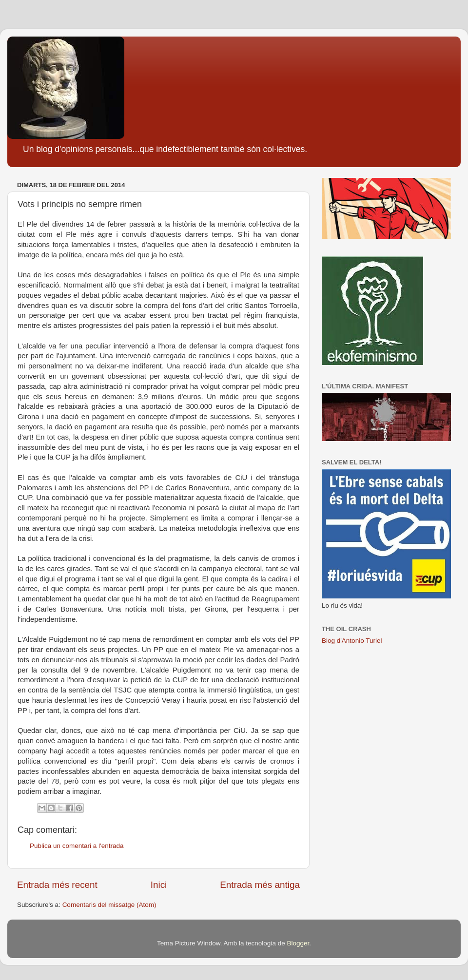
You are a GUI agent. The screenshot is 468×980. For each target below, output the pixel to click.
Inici (159, 885)
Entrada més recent (57, 885)
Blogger (298, 943)
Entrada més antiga (260, 885)
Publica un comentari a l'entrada (77, 846)
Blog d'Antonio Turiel (352, 641)
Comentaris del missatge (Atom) (109, 905)
